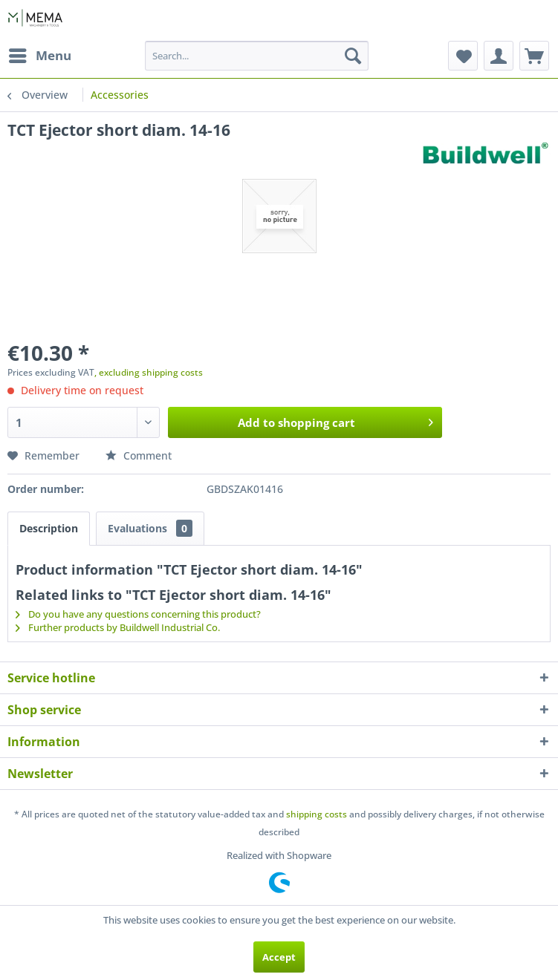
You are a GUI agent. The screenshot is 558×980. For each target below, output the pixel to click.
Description (49, 528)
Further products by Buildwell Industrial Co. (118, 627)
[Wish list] (463, 56)
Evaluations (150, 528)
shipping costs (317, 814)
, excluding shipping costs (149, 372)
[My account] (499, 56)
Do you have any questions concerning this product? (138, 614)
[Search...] (256, 56)
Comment (139, 455)
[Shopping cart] (534, 56)
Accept (279, 957)
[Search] (353, 56)
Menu (40, 54)
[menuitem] (39, 56)
